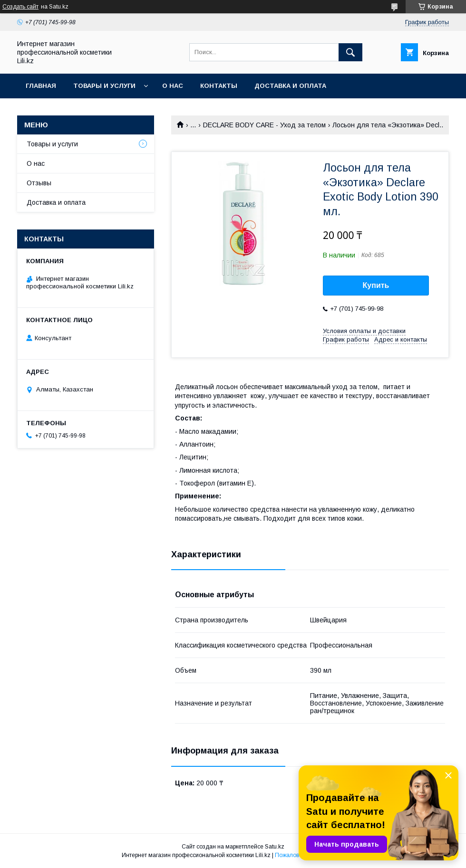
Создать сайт (20, 7)
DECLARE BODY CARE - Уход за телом (264, 125)
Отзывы (39, 183)
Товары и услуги (104, 86)
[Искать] (350, 52)
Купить (376, 285)
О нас (173, 86)
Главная (41, 86)
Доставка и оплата (290, 86)
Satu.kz (275, 847)
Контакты (219, 86)
